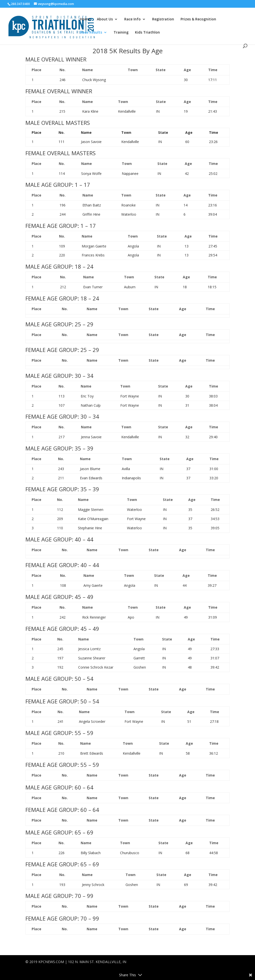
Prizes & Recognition (198, 19)
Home (85, 19)
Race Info (132, 19)
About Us (105, 19)
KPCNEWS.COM (51, 962)
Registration (163, 19)
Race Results (91, 33)
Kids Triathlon (147, 33)
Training (121, 33)
